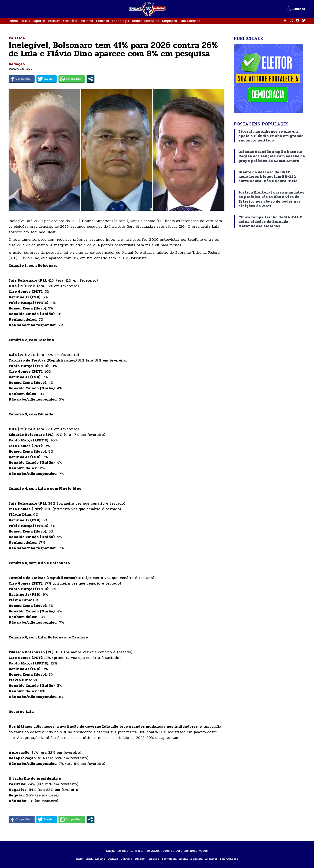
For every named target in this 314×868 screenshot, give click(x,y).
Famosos (102, 21)
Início (13, 21)
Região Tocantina (146, 21)
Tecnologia (120, 21)
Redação (17, 64)
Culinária (70, 21)
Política (54, 21)
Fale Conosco (190, 21)
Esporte (39, 21)
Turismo (87, 21)
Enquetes (169, 21)
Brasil (25, 21)
